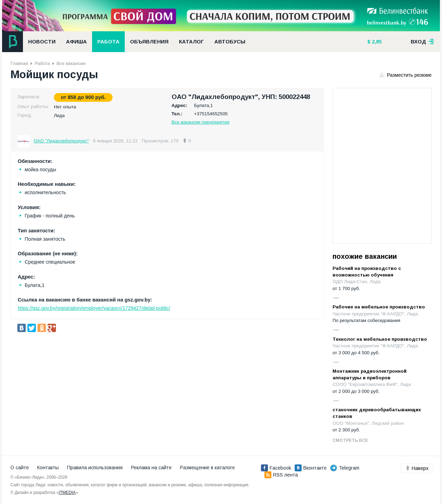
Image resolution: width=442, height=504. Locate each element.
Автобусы (230, 42)
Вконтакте (311, 468)
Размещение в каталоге (207, 468)
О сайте (20, 468)
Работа (108, 42)
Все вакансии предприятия (201, 122)
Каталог (191, 42)
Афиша (76, 42)
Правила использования (95, 468)
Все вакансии (71, 63)
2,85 (376, 42)
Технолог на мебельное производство (380, 339)
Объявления (149, 42)
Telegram (345, 468)
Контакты (48, 468)
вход (422, 42)
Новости (42, 42)
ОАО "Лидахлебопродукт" (61, 141)
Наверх (417, 468)
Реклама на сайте (151, 468)
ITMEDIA (67, 493)
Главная (19, 63)
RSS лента (281, 475)
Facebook (276, 468)
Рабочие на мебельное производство (379, 307)
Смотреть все (350, 440)
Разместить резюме (406, 75)
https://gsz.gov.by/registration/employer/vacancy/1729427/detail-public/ (94, 308)
